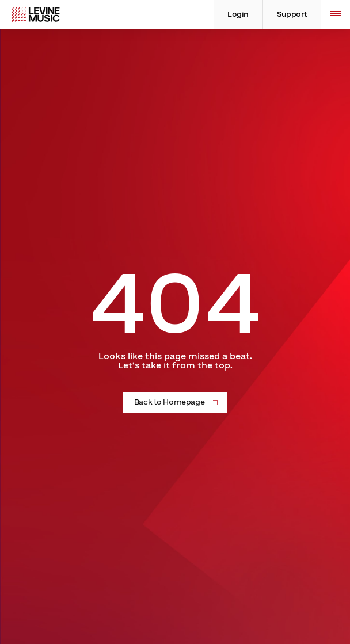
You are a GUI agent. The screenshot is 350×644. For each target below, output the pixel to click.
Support (292, 14)
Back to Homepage (169, 402)
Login (238, 14)
